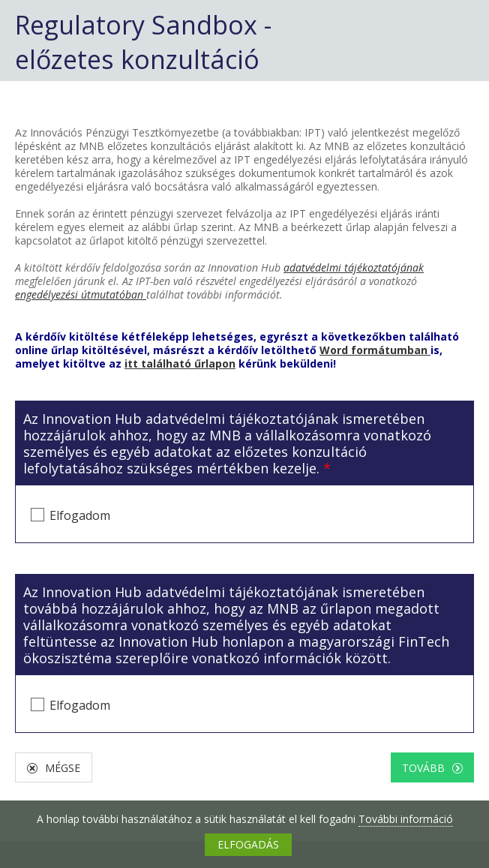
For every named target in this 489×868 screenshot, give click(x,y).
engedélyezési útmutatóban (81, 294)
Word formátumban (375, 350)
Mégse (63, 768)
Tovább (423, 768)
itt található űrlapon (180, 363)
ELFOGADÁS (248, 844)
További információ (406, 819)
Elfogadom (80, 515)
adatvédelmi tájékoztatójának (354, 267)
